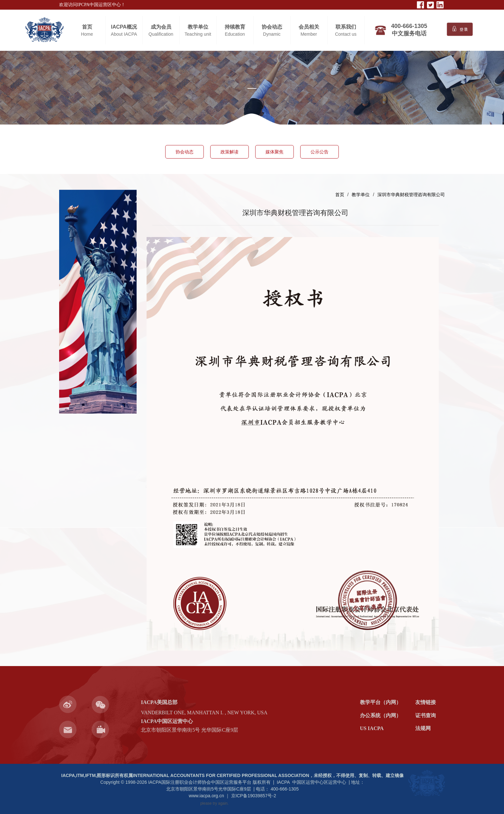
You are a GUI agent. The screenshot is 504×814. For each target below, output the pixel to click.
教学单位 (198, 27)
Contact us (346, 34)
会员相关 (309, 27)
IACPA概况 (124, 27)
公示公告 (319, 152)
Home (87, 34)
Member (309, 34)
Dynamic (272, 34)
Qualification (161, 34)
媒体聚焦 (274, 152)
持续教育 (235, 27)
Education (235, 34)
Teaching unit (198, 34)
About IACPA (124, 34)
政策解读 (230, 152)
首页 (87, 27)
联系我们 (346, 27)
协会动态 (272, 27)
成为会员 (161, 27)
